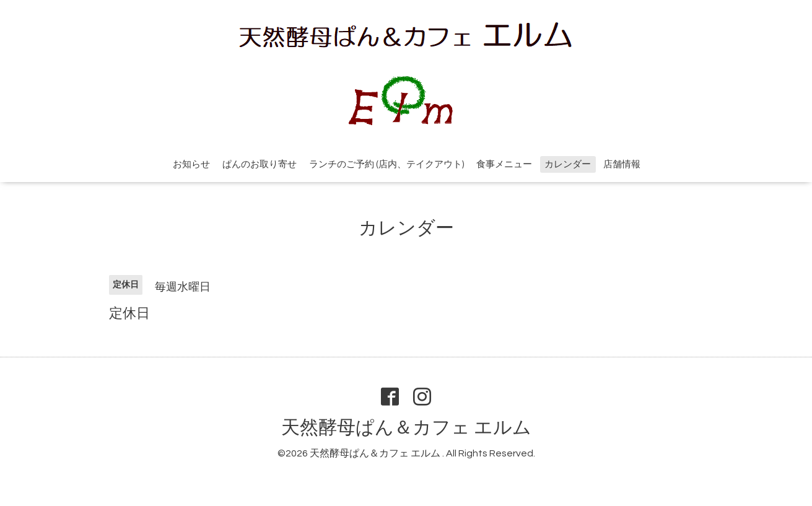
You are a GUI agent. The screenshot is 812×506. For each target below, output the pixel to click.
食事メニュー (504, 164)
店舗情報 (622, 164)
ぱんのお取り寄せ (260, 164)
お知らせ (191, 164)
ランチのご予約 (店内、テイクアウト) (386, 164)
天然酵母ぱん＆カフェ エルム (406, 428)
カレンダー (568, 164)
